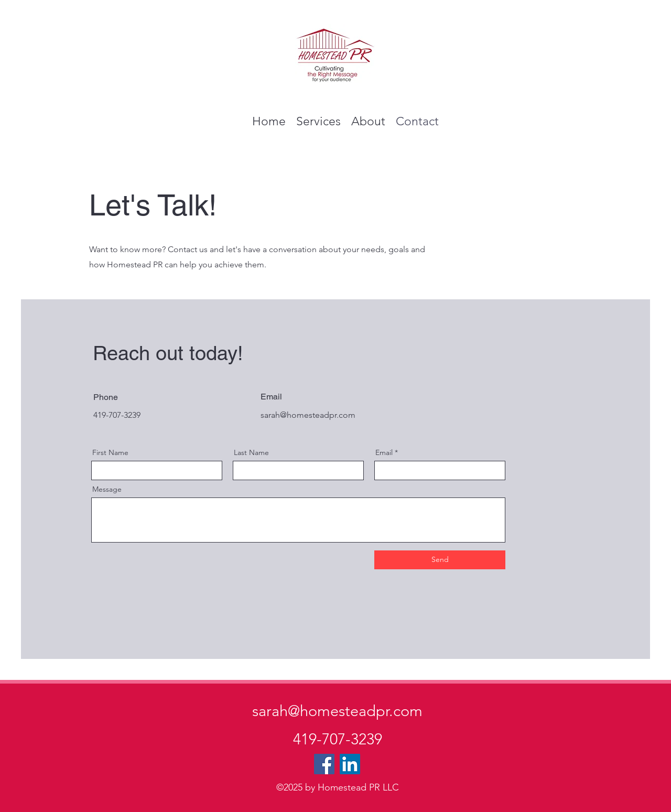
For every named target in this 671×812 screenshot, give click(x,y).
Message (107, 489)
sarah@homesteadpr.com (308, 415)
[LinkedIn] (350, 764)
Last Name (251, 452)
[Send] (440, 560)
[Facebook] (324, 764)
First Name (110, 452)
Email (384, 452)
